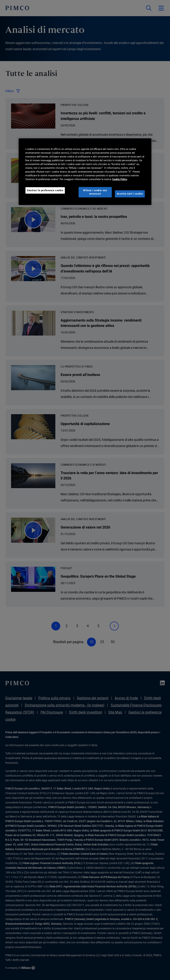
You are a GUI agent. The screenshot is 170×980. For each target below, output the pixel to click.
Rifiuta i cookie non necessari (95, 192)
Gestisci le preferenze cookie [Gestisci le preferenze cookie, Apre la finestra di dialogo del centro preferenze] (45, 190)
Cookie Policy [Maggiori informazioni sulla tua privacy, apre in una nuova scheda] (120, 179)
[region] (85, 172)
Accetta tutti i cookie (130, 194)
